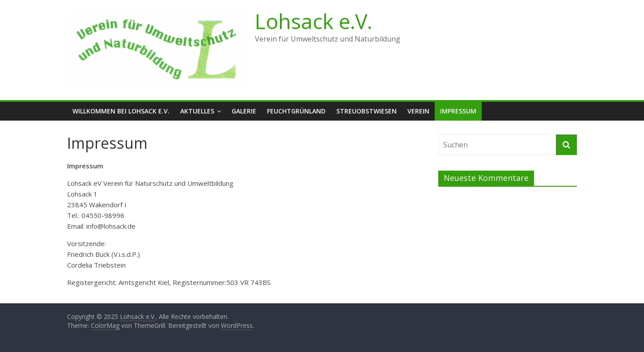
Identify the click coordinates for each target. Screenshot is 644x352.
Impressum (458, 111)
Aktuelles (197, 111)
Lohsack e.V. (314, 21)
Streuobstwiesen (366, 111)
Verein (418, 111)
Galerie (244, 111)
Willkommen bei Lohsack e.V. (121, 111)
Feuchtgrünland (296, 111)
